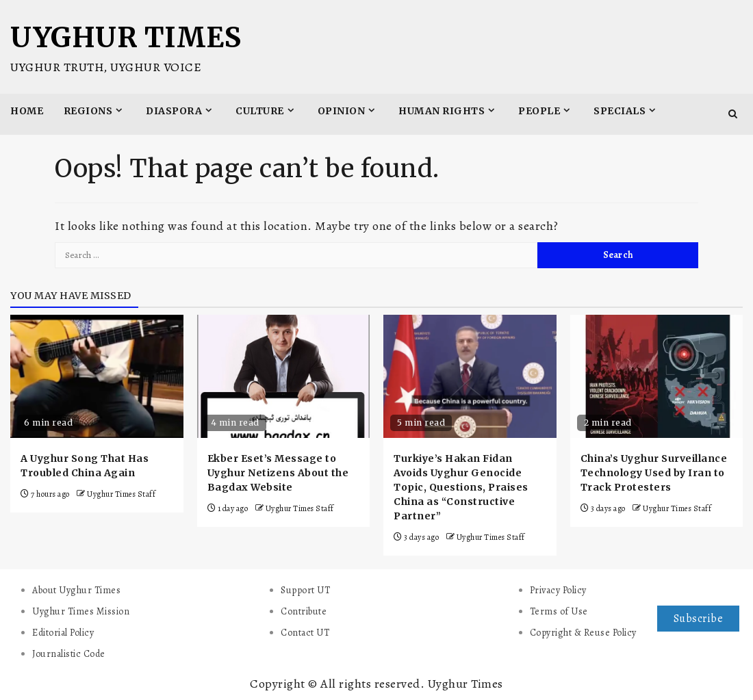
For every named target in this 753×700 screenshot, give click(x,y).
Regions (88, 111)
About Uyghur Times (76, 590)
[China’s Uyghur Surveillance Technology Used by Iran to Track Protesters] (657, 376)
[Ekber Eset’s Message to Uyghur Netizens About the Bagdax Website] (284, 376)
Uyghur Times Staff (121, 494)
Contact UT (305, 633)
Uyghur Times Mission (81, 611)
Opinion (342, 111)
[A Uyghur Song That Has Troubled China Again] (97, 376)
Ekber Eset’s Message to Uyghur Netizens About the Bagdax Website (278, 473)
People (539, 111)
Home (27, 111)
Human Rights (442, 111)
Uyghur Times (126, 38)
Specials (620, 111)
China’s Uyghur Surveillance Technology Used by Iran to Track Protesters (654, 473)
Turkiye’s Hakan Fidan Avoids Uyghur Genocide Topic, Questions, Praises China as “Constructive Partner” (461, 487)
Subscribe (699, 619)
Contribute (304, 611)
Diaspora (174, 111)
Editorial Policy (63, 633)
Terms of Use (559, 611)
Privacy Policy (558, 590)
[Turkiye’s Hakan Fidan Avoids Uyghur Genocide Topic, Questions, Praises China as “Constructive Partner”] (470, 376)
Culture (260, 111)
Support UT (305, 590)
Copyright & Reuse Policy (583, 633)
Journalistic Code (69, 654)
